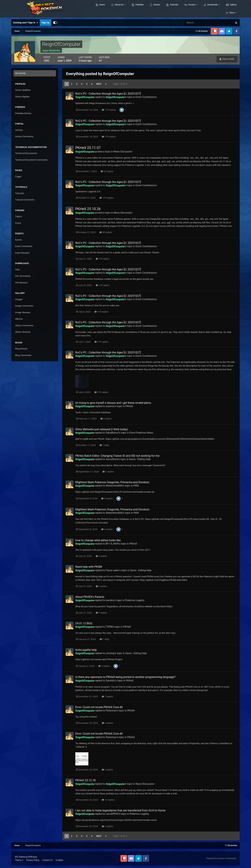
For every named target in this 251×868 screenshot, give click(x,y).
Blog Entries (21, 349)
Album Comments (24, 325)
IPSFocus (33, 857)
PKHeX (129, 406)
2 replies (101, 556)
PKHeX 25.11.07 (88, 148)
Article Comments (24, 136)
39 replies (106, 232)
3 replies (106, 419)
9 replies (101, 613)
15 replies (108, 800)
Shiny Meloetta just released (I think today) (102, 429)
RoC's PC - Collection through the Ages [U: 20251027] (108, 94)
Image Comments (24, 306)
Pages (18, 177)
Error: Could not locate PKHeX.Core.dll (99, 707)
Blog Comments (23, 355)
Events (18, 240)
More (232, 9)
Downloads (212, 9)
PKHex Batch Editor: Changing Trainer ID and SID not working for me (117, 456)
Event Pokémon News (141, 433)
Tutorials (174, 9)
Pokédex (139, 9)
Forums (192, 9)
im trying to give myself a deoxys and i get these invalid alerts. (113, 403)
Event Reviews (22, 253)
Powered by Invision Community (221, 858)
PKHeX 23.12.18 (85, 780)
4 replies (107, 498)
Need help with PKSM (89, 567)
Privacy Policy (33, 860)
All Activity (20, 73)
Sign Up (45, 23)
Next (99, 84)
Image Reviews (23, 312)
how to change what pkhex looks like (98, 540)
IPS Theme (20, 857)
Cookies (60, 860)
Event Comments (24, 246)
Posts (18, 223)
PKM (136, 486)
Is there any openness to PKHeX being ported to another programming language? (125, 677)
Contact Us (47, 860)
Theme (19, 860)
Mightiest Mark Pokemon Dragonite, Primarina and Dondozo (112, 482)
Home (102, 9)
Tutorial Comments (25, 200)
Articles (19, 130)
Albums (19, 319)
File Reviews (21, 283)
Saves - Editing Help (140, 459)
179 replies (109, 110)
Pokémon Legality (135, 600)
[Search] (198, 23)
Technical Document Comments (31, 160)
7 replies (108, 472)
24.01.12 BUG (84, 623)
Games (156, 9)
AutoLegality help (86, 650)
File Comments (23, 276)
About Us (119, 9)
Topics (19, 216)
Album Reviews (23, 332)
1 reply (104, 445)
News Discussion (123, 152)
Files (18, 270)
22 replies (107, 171)
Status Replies (22, 97)
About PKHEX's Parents (90, 597)
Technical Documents (26, 153)
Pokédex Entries (23, 113)
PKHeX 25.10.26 (88, 209)
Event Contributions (146, 97)
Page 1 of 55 (120, 84)
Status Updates (23, 90)
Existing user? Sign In (26, 23)
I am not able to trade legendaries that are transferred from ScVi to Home (120, 810)
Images (19, 299)
